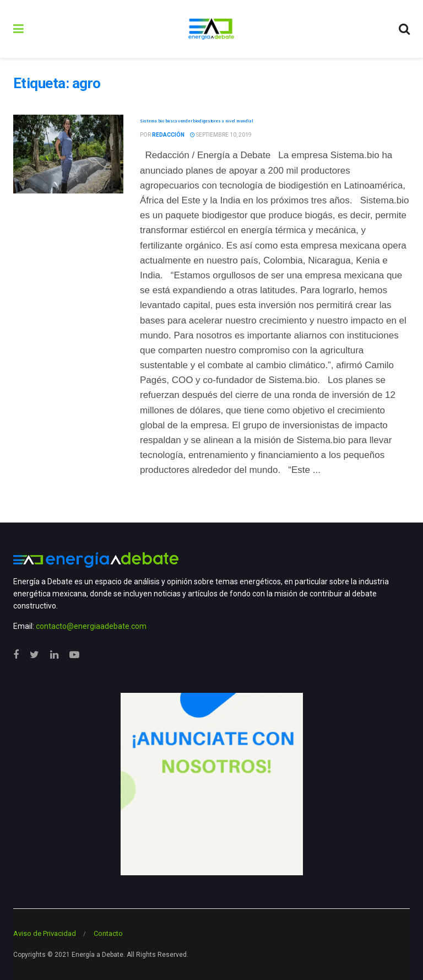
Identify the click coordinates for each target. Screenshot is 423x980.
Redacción (168, 135)
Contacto (108, 933)
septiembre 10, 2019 (221, 135)
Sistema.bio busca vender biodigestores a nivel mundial (197, 121)
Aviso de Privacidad (45, 933)
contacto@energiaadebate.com (91, 626)
